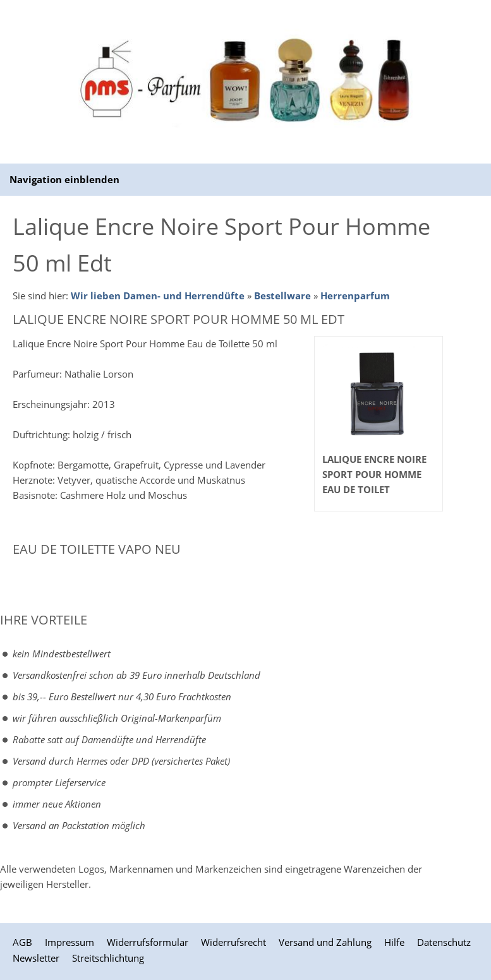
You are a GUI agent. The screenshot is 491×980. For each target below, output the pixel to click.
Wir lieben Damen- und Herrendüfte (158, 296)
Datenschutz (444, 942)
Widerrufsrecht (233, 942)
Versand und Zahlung (325, 942)
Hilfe (394, 942)
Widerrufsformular (148, 942)
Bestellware (282, 296)
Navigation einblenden (64, 179)
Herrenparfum (355, 296)
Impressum (70, 942)
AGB (22, 942)
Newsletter (36, 958)
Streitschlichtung (108, 958)
